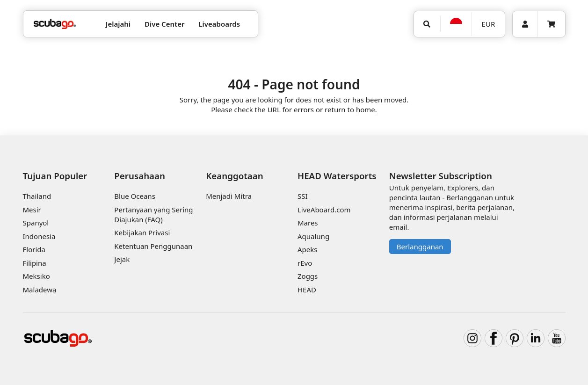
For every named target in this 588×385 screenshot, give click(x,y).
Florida (34, 249)
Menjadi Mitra (229, 196)
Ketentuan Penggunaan (153, 246)
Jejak (122, 259)
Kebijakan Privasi (142, 232)
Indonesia (39, 236)
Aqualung (313, 236)
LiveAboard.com (324, 210)
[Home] (55, 24)
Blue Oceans (135, 196)
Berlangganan (420, 247)
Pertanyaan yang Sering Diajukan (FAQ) (153, 214)
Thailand (37, 196)
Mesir (32, 210)
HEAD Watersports (337, 176)
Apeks (307, 249)
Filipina (35, 263)
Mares (308, 223)
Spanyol (36, 223)
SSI (303, 196)
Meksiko (36, 276)
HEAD (307, 290)
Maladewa (40, 290)
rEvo (305, 263)
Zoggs (308, 276)
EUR (489, 24)
